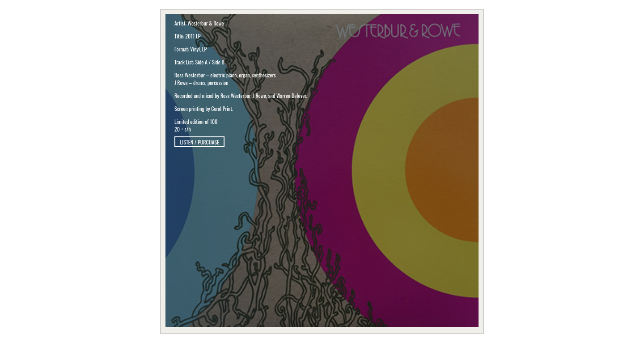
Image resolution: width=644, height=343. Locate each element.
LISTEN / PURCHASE (199, 142)
